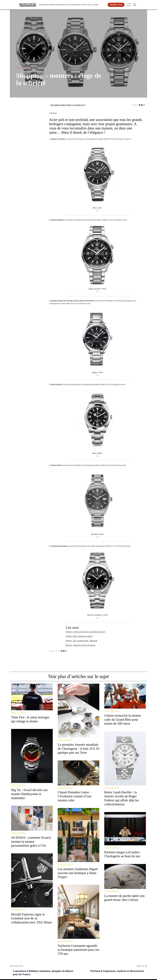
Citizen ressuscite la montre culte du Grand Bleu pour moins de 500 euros (123, 719)
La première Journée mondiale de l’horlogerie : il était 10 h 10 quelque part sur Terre (78, 749)
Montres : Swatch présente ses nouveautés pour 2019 (86, 632)
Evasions (52, 5)
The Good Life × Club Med (89, 5)
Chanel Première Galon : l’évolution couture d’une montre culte (75, 796)
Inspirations (62, 5)
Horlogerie (22, 68)
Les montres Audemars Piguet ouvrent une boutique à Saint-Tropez (78, 873)
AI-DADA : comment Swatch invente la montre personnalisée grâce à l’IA (31, 841)
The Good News (73, 5)
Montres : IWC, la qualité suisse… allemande (82, 641)
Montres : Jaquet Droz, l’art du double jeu (81, 645)
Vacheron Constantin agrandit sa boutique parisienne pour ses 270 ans (78, 950)
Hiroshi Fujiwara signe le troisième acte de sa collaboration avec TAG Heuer (32, 918)
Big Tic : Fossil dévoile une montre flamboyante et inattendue (29, 794)
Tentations (43, 5)
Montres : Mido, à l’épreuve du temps (79, 636)
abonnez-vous (116, 5)
